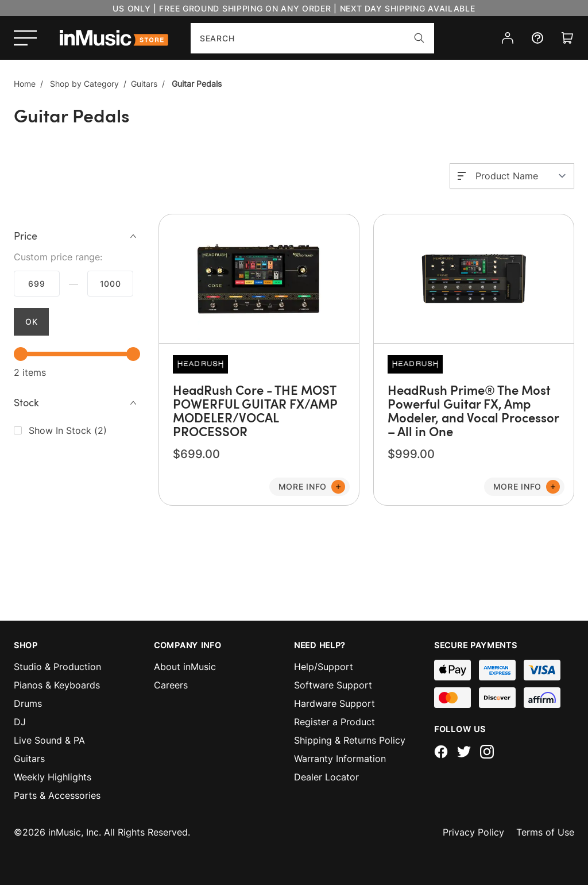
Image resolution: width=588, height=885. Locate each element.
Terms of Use (545, 832)
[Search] (419, 38)
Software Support (333, 685)
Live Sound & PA (49, 740)
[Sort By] (521, 176)
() (68, 430)
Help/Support (324, 667)
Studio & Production (57, 667)
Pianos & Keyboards (57, 685)
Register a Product (334, 722)
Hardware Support (334, 703)
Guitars (144, 84)
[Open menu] (25, 38)
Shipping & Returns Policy (350, 740)
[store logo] (114, 38)
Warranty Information (340, 759)
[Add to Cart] (310, 487)
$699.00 (37, 284)
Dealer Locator (326, 777)
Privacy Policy (473, 832)
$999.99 (110, 284)
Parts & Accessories (57, 795)
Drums (28, 703)
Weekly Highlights (53, 777)
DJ (20, 722)
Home (25, 84)
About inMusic (185, 667)
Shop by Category (84, 84)
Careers (171, 685)
